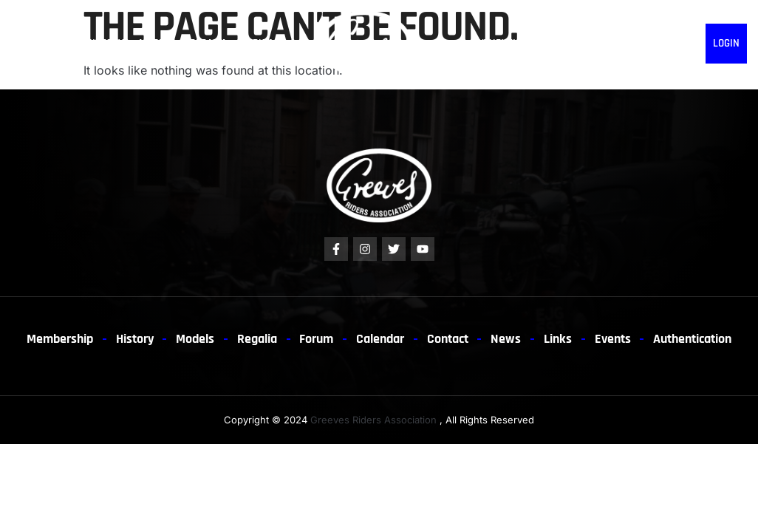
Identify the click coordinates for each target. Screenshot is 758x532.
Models (157, 43)
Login (726, 43)
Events (681, 340)
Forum (257, 43)
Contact (574, 43)
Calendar (432, 340)
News (614, 43)
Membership (41, 43)
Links (686, 43)
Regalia (208, 43)
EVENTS (650, 43)
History (105, 43)
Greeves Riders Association (373, 461)
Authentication (510, 43)
